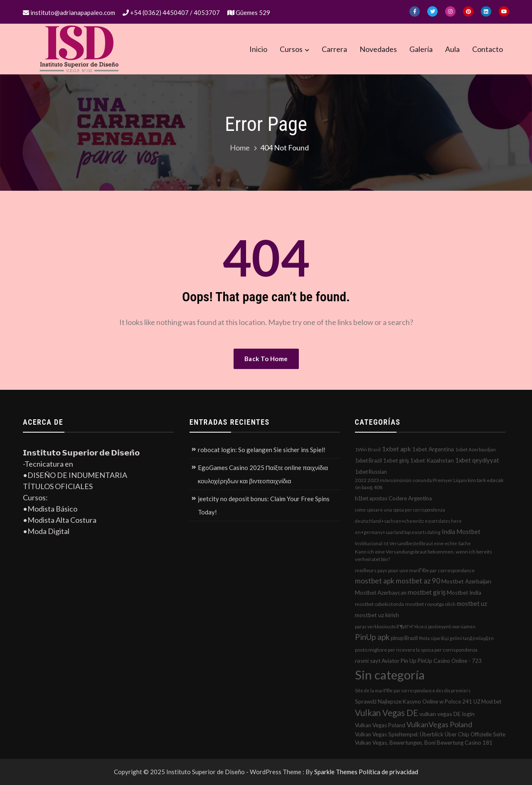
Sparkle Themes (336, 772)
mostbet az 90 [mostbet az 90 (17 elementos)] (418, 581)
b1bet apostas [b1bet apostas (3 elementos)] (371, 498)
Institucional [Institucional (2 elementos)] (369, 543)
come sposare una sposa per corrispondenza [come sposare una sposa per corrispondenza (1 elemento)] (400, 510)
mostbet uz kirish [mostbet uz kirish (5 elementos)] (377, 615)
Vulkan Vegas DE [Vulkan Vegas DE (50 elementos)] (387, 713)
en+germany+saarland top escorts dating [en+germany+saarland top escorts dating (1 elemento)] (398, 532)
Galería (421, 49)
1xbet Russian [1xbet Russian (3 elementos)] (371, 472)
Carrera (334, 49)
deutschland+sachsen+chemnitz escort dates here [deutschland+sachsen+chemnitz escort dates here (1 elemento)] (408, 521)
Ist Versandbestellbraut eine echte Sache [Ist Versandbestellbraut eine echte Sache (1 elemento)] (427, 543)
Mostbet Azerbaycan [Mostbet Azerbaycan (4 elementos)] (381, 593)
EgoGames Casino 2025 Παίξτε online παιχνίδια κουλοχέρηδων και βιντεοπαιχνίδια (263, 474)
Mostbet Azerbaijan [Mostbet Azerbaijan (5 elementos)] (466, 581)
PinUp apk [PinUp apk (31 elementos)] (372, 637)
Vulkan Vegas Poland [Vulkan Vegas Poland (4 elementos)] (380, 725)
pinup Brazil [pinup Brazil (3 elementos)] (404, 638)
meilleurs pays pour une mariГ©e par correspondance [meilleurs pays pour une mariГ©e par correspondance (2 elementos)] (415, 570)
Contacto (488, 49)
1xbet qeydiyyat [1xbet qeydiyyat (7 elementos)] (477, 460)
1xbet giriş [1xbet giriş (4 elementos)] (396, 460)
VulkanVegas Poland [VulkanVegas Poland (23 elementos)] (439, 724)
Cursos (291, 49)
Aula (452, 49)
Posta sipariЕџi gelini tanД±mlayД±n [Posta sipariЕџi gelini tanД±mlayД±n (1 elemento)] (456, 638)
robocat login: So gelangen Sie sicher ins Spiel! (262, 450)
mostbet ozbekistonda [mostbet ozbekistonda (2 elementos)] (379, 604)
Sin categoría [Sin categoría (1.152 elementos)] (390, 675)
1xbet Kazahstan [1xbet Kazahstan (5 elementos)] (432, 460)
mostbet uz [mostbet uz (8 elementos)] (472, 603)
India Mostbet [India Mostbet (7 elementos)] (461, 532)
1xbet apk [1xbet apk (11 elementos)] (397, 449)
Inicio (258, 49)
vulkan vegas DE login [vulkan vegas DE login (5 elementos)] (447, 714)
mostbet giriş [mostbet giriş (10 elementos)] (427, 592)
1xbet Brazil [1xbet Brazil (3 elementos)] (368, 460)
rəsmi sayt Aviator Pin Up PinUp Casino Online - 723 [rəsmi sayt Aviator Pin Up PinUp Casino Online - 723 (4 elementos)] (418, 661)
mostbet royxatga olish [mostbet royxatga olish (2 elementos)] (430, 604)
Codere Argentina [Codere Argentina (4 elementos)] (410, 498)
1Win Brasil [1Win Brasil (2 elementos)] (368, 449)
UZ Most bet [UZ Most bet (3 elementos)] (487, 701)
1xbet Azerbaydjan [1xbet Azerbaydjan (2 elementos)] (475, 449)
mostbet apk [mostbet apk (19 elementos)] (375, 581)
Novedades (378, 49)
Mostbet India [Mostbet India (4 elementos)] (464, 593)
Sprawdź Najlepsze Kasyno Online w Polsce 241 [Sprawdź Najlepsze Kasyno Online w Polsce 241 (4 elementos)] (414, 701)
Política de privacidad (388, 772)
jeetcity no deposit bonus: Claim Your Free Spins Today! (264, 505)
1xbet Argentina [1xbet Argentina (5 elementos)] (433, 449)
